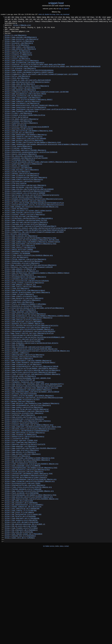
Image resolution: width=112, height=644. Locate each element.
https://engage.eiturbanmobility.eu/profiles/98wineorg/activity (34, 231)
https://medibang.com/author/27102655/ (22, 293)
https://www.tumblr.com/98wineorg (20, 51)
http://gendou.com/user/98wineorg (20, 470)
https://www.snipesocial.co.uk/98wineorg (23, 426)
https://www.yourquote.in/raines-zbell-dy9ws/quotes (28, 244)
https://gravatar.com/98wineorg (19, 46)
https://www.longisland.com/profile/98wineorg (25, 122)
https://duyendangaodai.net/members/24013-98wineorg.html (31, 581)
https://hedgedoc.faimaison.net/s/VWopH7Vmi (24, 447)
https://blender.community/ (17, 412)
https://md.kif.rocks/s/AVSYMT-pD (20, 445)
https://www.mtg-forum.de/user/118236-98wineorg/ (27, 479)
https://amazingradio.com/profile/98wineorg (24, 415)
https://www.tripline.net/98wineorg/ (21, 274)
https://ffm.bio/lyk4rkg (16, 212)
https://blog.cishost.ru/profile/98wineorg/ (24, 330)
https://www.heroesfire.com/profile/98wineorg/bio (27, 551)
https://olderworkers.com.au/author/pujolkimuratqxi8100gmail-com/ (35, 394)
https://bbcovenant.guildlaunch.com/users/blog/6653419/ (30, 387)
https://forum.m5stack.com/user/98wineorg (24, 228)
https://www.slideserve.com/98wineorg (22, 203)
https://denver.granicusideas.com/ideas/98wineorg (27, 341)
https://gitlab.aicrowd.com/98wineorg (22, 251)
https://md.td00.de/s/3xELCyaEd (19, 587)
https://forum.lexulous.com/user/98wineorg (24, 553)
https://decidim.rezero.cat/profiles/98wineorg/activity (30, 502)
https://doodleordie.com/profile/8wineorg (24, 304)
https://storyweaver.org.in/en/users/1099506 (25, 224)
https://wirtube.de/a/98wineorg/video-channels (26, 560)
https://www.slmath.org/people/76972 (21, 346)
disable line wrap (50, 14)
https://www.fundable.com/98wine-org (21, 127)
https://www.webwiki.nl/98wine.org (20, 332)
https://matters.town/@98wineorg (19, 320)
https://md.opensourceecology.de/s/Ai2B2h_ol (25, 615)
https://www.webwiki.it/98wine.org (20, 314)
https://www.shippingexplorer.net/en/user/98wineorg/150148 (32, 429)
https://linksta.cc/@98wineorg (18, 60)
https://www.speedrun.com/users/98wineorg (24, 157)
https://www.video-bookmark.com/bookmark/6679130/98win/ (30, 424)
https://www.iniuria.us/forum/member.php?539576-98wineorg (31, 431)
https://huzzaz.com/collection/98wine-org (24, 417)
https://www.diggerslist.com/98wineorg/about (25, 339)
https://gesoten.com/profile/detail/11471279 (25, 521)
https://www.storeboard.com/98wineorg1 (22, 118)
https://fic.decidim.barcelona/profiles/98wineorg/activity (32, 380)
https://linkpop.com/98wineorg (18, 139)
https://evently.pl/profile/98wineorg (22, 495)
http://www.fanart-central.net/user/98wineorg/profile (29, 389)
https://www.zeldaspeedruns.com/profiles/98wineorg (28, 475)
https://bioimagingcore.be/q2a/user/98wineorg (25, 323)
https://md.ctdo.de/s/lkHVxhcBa (19, 624)
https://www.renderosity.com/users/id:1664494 (25, 159)
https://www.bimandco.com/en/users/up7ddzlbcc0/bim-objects (32, 401)
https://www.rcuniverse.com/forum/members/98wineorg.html (31, 277)
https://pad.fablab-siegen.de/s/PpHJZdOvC (24, 627)
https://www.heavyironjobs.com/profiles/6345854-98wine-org (32, 585)
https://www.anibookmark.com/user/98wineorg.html (27, 482)
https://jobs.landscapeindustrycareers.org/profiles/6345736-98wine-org (37, 410)
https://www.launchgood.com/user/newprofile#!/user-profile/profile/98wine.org (40, 125)
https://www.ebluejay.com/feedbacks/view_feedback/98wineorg (32, 472)
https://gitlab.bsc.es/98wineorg (19, 152)
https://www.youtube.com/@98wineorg (21, 40)
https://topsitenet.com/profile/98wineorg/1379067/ (28, 221)
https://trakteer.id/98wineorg (18, 171)
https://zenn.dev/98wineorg (17, 88)
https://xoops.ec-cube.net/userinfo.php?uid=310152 (28, 90)
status (62, 640)
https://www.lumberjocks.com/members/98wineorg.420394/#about (32, 281)
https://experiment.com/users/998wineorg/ (24, 189)
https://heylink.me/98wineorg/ (18, 58)
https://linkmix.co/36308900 (17, 295)
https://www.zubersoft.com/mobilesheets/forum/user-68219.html (33, 500)
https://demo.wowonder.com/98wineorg (21, 364)
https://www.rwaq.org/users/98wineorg (22, 528)
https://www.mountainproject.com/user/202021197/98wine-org (32, 120)
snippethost (56, 3)
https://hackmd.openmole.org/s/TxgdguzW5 (23, 574)
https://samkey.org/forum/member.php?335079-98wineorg (29, 463)
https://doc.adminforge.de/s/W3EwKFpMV (22, 597)
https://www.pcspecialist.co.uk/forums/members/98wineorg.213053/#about (37, 369)
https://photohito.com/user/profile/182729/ (24, 396)
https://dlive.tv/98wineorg (17, 192)
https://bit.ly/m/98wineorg (17, 49)
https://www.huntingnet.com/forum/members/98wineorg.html (31, 284)
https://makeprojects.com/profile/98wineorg (24, 511)
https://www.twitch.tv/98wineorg (19, 44)
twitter (57, 640)
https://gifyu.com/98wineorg (17, 86)
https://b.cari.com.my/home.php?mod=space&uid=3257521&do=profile (34, 235)
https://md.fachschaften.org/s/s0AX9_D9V (23, 604)
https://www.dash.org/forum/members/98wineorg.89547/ (29, 113)
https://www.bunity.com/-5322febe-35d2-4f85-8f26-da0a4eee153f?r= (34, 449)
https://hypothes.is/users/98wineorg (21, 141)
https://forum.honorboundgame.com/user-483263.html (28, 442)
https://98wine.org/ (22, 26)
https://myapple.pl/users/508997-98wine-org (24, 378)
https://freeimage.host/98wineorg (20, 185)
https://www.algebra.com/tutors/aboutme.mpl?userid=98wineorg (32, 433)
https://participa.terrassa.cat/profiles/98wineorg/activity (32, 226)
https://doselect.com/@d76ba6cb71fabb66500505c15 (27, 505)
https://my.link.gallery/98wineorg (20, 362)
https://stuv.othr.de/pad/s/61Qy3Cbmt (22, 613)
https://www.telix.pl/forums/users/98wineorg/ (25, 366)
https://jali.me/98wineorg (17, 300)
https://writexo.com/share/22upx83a (21, 461)
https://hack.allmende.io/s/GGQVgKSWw (22, 578)
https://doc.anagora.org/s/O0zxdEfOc (21, 610)
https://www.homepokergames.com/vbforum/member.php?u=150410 (32, 459)
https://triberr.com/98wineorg (18, 129)
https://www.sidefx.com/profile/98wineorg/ (24, 208)
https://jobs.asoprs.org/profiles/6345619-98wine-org (29, 297)
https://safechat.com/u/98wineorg (20, 486)
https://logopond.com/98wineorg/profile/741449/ (26, 182)
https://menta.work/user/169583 (19, 290)
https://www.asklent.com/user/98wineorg (23, 532)
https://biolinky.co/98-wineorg (19, 148)
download (66, 14)
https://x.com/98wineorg (16, 37)
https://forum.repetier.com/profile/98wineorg (25, 302)
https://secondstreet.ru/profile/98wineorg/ (24, 491)
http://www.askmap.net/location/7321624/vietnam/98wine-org (32, 240)
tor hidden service (49, 640)
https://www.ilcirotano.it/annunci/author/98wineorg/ (29, 371)
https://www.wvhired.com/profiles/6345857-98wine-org (29, 583)
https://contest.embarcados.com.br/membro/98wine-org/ (29, 498)
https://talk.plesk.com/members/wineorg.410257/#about (29, 81)
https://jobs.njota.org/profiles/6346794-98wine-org (28, 571)
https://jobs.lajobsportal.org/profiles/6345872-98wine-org (32, 544)
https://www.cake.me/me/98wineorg (20, 95)
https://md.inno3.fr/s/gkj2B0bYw (19, 601)
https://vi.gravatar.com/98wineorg (20, 76)
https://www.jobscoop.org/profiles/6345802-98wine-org (29, 576)
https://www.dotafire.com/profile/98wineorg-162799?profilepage (33, 452)
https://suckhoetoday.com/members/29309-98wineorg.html (30, 537)
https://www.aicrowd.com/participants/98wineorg (26, 258)
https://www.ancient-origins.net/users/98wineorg (27, 97)
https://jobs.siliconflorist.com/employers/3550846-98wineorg (32, 438)
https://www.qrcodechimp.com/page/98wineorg (24, 69)
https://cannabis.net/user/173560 (20, 325)
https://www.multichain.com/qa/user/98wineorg (25, 215)
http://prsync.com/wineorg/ (17, 272)
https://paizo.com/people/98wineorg (21, 178)
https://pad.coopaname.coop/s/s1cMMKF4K (23, 546)
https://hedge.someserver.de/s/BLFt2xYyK (23, 594)
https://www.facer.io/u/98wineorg (20, 286)
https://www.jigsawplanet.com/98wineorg (23, 111)
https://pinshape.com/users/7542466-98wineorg (25, 173)
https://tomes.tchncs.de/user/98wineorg (23, 99)
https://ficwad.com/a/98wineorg (19, 419)
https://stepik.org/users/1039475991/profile (25, 132)
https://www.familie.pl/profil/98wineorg (23, 373)
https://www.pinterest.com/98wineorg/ (22, 42)
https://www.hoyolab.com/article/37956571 (24, 247)
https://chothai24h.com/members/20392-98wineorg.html (29, 555)
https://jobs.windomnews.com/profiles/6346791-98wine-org (31, 562)
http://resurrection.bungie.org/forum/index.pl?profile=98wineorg (34, 360)
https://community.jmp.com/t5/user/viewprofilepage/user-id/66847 (34, 270)
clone (58, 14)
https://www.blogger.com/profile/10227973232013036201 (29, 79)
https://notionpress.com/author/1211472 (23, 210)
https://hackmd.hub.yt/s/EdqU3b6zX (20, 629)
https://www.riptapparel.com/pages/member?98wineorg (28, 456)
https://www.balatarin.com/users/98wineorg (24, 348)
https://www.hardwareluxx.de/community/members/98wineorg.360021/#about (37, 318)
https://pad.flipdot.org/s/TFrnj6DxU (21, 620)
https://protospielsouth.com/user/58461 (23, 567)
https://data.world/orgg (16, 143)
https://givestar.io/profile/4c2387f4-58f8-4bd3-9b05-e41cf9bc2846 (35, 72)
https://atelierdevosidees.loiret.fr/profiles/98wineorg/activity (34, 238)
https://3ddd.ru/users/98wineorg (19, 343)
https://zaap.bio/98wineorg (17, 337)
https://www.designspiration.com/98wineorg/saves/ (27, 93)
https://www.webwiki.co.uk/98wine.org (22, 316)
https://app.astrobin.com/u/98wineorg (22, 196)
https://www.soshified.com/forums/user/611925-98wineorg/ (31, 525)
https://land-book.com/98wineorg (19, 353)
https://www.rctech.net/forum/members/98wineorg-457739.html (32, 279)
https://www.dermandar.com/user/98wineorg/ (24, 217)
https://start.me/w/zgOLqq (17, 134)
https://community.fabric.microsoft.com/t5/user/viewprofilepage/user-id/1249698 (41, 83)
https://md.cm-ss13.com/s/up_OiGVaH (21, 617)
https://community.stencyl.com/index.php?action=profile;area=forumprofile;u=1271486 (43, 265)
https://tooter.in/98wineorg (17, 534)
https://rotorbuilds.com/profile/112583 (23, 399)
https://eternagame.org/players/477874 (22, 468)
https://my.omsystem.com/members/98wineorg (24, 180)
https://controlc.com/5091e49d (18, 194)
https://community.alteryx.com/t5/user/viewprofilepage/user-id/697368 (37, 104)
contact (67, 640)
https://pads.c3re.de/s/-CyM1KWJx (20, 631)
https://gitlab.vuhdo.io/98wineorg (20, 440)
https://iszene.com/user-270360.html (21, 516)
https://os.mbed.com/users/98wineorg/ (22, 136)
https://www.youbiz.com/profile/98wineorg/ (24, 477)
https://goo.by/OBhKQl (15, 403)
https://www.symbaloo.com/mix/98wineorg (23, 116)
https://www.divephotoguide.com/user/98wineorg (26, 205)
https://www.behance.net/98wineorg (20, 53)
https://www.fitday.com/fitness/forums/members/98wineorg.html (33, 164)
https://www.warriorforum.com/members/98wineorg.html (29, 150)
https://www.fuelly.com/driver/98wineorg (23, 334)
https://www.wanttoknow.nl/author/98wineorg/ (25, 507)
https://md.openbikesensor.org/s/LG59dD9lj (24, 592)
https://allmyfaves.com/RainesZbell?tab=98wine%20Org (29, 254)
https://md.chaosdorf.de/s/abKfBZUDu (21, 590)
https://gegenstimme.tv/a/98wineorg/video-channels (28, 493)
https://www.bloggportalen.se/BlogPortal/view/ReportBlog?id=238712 (35, 267)
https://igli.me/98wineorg (17, 63)
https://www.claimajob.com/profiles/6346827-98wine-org (30, 564)
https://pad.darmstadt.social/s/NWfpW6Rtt (24, 376)
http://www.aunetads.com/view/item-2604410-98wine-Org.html (32, 454)
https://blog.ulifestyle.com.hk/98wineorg (24, 109)
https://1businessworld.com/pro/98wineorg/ (24, 392)
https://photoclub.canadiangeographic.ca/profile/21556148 (31, 175)
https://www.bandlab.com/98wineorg (20, 102)
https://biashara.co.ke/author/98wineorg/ (24, 357)
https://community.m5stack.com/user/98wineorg (25, 233)
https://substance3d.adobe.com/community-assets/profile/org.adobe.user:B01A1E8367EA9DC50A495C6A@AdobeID (53, 74)
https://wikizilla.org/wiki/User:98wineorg (24, 484)
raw (61, 14)
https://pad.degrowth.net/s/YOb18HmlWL (22, 608)
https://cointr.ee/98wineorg (17, 65)
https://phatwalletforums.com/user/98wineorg (25, 569)
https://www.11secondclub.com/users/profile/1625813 (28, 406)
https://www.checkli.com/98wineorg (20, 288)
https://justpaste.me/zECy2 (17, 514)
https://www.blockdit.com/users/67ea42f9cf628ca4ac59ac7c (31, 263)
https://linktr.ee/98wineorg (17, 56)
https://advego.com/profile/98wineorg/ (22, 201)
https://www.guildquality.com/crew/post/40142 (25, 106)
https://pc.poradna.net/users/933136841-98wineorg (27, 539)
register (66, 9)
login (60, 9)
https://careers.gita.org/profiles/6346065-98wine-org (29, 385)
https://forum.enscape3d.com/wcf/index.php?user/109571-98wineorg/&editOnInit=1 (41, 187)
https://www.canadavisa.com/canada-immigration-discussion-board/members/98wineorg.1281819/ (47, 166)
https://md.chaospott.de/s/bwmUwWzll (21, 622)
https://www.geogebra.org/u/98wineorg (22, 67)
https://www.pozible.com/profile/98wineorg (24, 162)
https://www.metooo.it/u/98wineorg (20, 530)
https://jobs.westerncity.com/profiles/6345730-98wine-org (31, 408)
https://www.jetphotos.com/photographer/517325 (26, 256)
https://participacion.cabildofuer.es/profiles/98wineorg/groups (34, 465)
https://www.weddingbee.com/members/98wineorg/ (26, 155)
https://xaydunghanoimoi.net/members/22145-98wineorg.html (31, 548)
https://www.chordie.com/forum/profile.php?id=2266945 (29, 219)
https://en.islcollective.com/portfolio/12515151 (27, 327)
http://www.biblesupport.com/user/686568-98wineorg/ (28, 422)
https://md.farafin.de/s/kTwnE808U (20, 606)
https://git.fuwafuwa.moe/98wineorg (21, 518)
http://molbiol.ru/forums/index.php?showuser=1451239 (29, 311)
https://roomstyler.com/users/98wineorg (23, 350)
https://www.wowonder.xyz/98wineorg (21, 523)
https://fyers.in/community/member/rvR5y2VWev (25, 355)
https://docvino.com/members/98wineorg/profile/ (26, 558)
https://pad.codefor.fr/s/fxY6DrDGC (21, 599)
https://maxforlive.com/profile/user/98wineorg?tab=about (31, 436)
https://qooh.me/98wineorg (17, 242)
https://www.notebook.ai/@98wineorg (21, 509)
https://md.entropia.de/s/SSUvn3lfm (21, 541)
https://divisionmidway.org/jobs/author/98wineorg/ (28, 383)
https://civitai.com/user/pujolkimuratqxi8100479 (27, 145)
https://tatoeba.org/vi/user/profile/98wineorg (26, 261)
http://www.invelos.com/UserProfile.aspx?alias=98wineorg (31, 309)
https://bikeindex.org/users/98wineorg (22, 307)
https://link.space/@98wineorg (18, 168)
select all (41, 14)
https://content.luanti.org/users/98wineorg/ (25, 249)
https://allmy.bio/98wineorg (17, 198)
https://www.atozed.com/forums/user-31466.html (26, 488)
